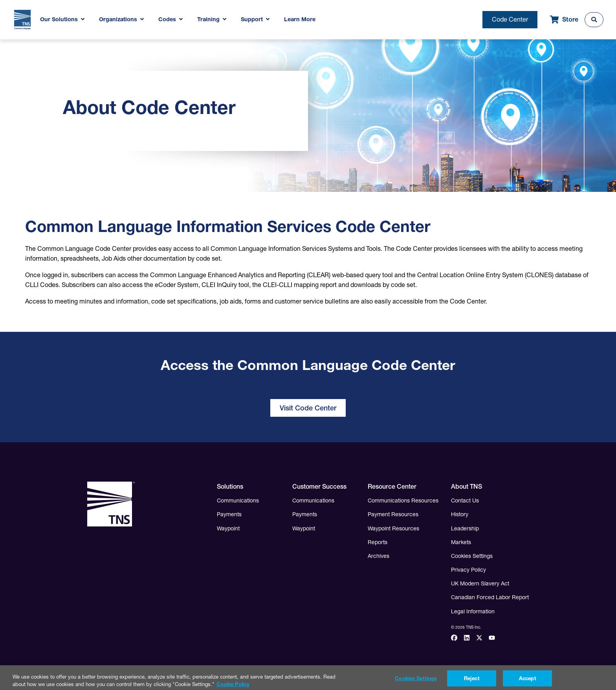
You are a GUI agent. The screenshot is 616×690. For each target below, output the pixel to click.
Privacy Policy (468, 570)
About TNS (467, 486)
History (460, 514)
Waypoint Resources (393, 528)
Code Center (510, 19)
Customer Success (319, 486)
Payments (229, 514)
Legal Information (473, 611)
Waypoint (228, 528)
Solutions (230, 486)
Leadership (465, 528)
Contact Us (465, 500)
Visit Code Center (308, 408)
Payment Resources (393, 514)
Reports (378, 542)
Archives (379, 556)
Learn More (300, 19)
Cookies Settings (472, 556)
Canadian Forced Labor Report (490, 597)
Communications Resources (403, 500)
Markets (461, 542)
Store (564, 19)
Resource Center (392, 486)
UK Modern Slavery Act (480, 583)
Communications (238, 500)
